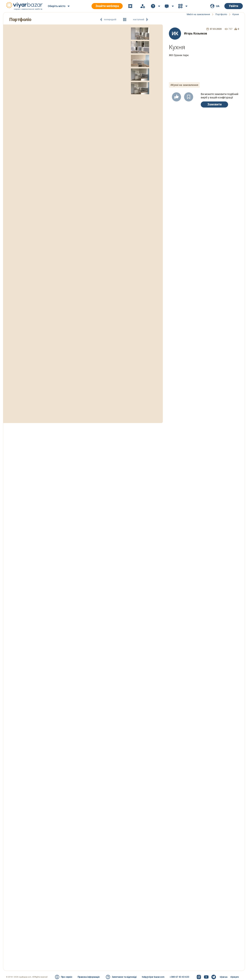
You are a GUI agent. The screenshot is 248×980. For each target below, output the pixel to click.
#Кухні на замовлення (184, 85)
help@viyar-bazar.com (153, 977)
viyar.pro (235, 977)
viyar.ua (224, 977)
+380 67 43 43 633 (179, 977)
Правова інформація (89, 977)
